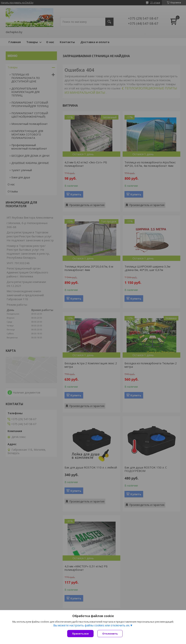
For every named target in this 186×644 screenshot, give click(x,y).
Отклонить (110, 634)
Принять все (80, 634)
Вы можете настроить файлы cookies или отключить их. (92, 625)
